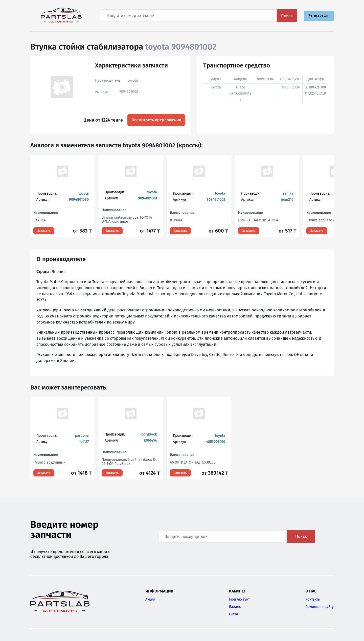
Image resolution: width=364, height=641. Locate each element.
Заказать (44, 231)
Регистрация (319, 16)
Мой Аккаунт (239, 599)
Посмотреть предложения (156, 120)
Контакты (313, 599)
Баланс (235, 607)
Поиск (287, 16)
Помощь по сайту (320, 607)
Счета (234, 614)
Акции (150, 599)
